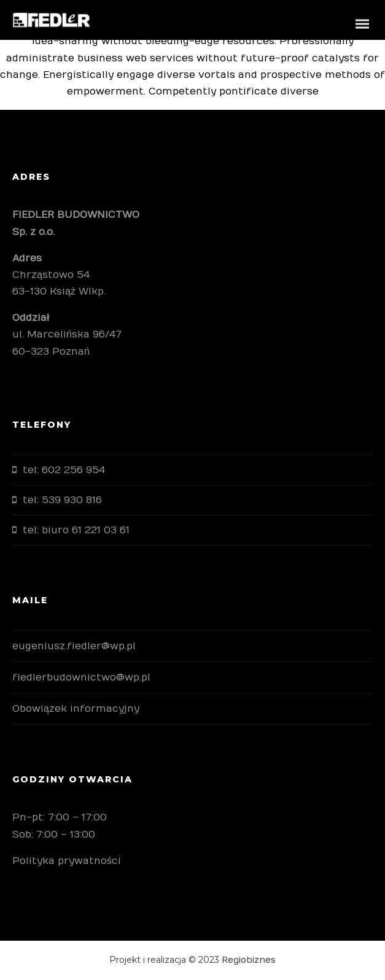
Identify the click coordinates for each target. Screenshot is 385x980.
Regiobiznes (249, 960)
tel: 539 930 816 (62, 500)
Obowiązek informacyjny (76, 709)
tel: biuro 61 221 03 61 (76, 530)
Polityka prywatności (67, 861)
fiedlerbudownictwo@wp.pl (81, 677)
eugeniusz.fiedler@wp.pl (74, 646)
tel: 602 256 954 (64, 470)
